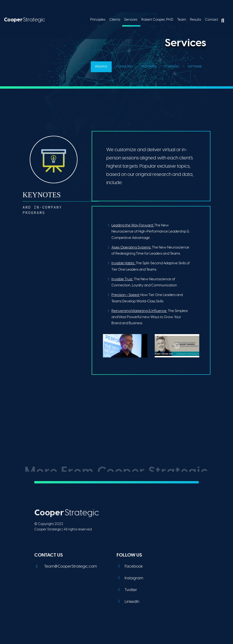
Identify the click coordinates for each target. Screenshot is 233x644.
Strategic (25, 20)
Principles (98, 20)
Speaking (101, 67)
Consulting (124, 67)
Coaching (172, 67)
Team (182, 20)
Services (131, 20)
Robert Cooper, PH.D (157, 20)
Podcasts (149, 67)
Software (195, 67)
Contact (212, 20)
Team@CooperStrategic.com (66, 566)
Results (195, 20)
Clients (115, 20)
